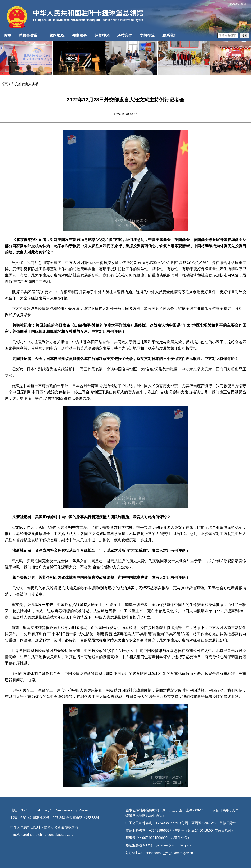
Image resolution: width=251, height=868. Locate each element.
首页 (8, 35)
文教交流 (147, 35)
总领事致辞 (28, 35)
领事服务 (79, 35)
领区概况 (57, 35)
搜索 (245, 35)
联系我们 (170, 35)
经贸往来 (102, 35)
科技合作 (125, 35)
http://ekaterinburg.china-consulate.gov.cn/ (42, 835)
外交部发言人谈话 (25, 84)
